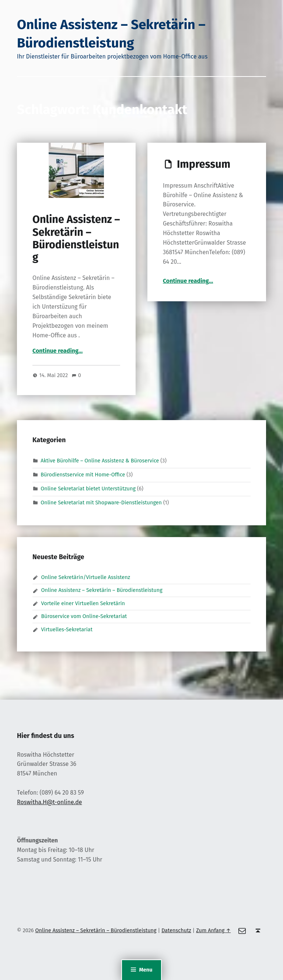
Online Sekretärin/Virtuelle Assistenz (86, 577)
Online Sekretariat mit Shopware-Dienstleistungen (101, 503)
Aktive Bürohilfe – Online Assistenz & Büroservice (100, 461)
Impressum (204, 164)
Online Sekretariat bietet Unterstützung (88, 489)
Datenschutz (176, 930)
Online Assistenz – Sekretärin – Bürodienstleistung (76, 238)
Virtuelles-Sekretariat (67, 629)
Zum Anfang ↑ (213, 930)
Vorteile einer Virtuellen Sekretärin (83, 603)
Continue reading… (57, 351)
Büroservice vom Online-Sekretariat (84, 616)
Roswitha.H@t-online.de (49, 802)
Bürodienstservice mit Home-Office (83, 475)
